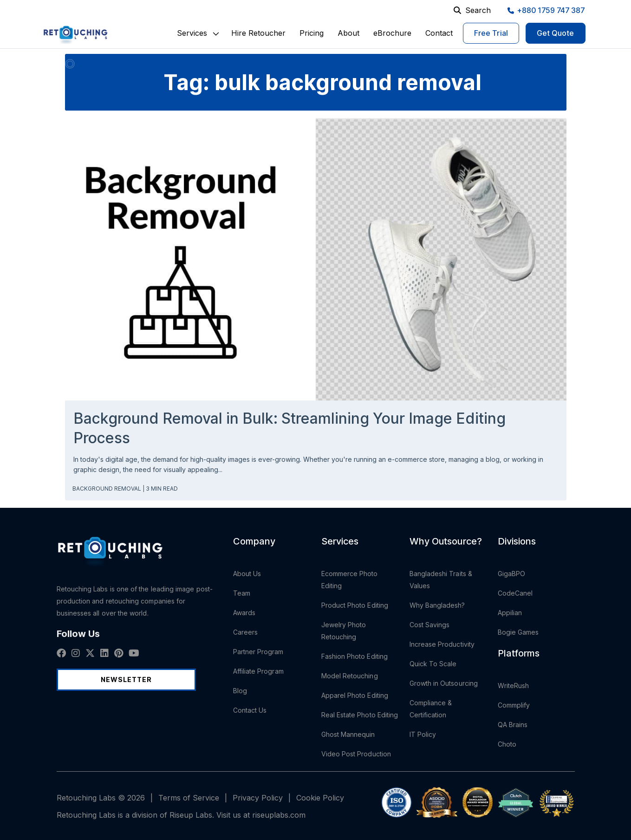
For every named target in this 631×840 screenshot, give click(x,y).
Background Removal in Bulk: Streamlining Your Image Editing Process (289, 428)
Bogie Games (518, 632)
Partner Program (258, 652)
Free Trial (491, 33)
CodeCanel (515, 593)
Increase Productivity (442, 644)
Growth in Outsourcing (444, 683)
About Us (247, 574)
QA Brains (513, 725)
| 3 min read (160, 489)
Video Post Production (356, 754)
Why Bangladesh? (437, 605)
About (348, 33)
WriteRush (514, 686)
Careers (246, 632)
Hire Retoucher (258, 33)
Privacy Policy (258, 798)
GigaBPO (512, 574)
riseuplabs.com (279, 815)
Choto (507, 744)
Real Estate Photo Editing (360, 715)
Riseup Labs (191, 815)
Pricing (312, 33)
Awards (244, 613)
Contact (439, 33)
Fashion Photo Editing (355, 656)
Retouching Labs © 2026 (101, 798)
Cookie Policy (320, 798)
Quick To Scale (433, 664)
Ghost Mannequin (348, 734)
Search (472, 10)
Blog (240, 691)
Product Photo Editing (355, 605)
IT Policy (423, 734)
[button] (192, 33)
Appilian (510, 613)
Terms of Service (189, 798)
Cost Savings (430, 625)
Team (242, 593)
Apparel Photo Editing (355, 695)
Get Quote (556, 33)
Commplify (514, 705)
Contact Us (250, 710)
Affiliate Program (258, 671)
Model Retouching (350, 676)
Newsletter (126, 679)
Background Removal (107, 489)
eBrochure (392, 33)
